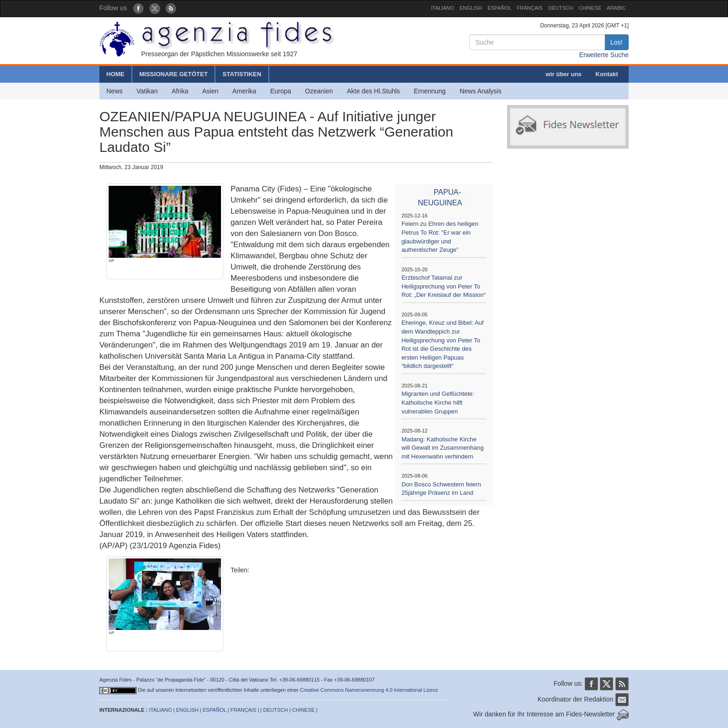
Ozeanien (319, 91)
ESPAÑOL (499, 8)
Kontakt (607, 74)
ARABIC (616, 8)
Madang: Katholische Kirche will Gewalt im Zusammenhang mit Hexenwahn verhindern (443, 448)
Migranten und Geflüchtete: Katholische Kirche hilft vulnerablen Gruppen (438, 402)
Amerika (244, 91)
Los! (617, 42)
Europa (281, 91)
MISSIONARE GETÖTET (173, 74)
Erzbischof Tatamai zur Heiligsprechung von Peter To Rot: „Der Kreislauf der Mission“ (444, 286)
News (114, 91)
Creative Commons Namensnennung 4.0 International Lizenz (369, 690)
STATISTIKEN (242, 74)
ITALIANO (443, 8)
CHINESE (590, 8)
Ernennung (430, 91)
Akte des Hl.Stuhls (373, 91)
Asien (210, 91)
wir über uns (563, 74)
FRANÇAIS (530, 8)
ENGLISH (471, 8)
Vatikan (147, 91)
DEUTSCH (561, 8)
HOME (115, 74)
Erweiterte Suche (604, 55)
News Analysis (481, 91)
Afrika (180, 91)
